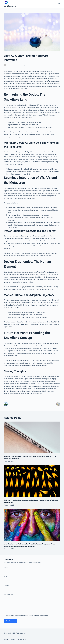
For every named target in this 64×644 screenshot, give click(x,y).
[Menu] (59, 4)
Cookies (13, 639)
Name (6, 567)
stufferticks (10, 6)
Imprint (6, 639)
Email (6, 576)
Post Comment (10, 621)
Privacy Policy (22, 639)
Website (6, 585)
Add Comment (9, 594)
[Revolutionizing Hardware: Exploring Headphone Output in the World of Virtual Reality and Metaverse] (32, 438)
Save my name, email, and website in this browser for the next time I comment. (27, 616)
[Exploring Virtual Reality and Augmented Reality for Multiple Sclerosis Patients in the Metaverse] (32, 481)
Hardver (32, 65)
